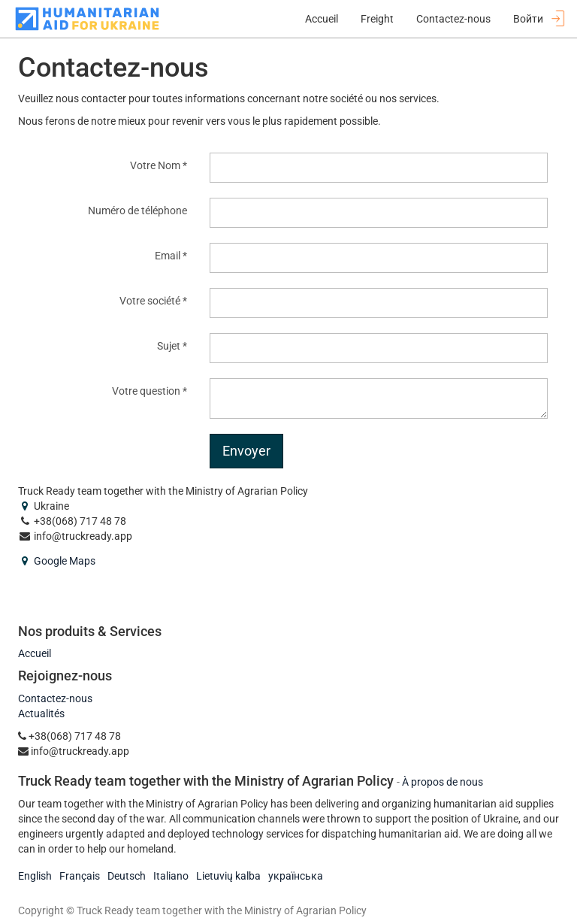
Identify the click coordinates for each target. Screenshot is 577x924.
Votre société (150, 301)
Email (168, 256)
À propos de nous (443, 782)
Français (80, 876)
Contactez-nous (55, 698)
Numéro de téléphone (137, 211)
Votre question (146, 391)
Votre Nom (155, 165)
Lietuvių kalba (228, 876)
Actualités (41, 713)
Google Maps (65, 561)
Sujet (169, 346)
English (35, 876)
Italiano (171, 876)
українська (296, 876)
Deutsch (127, 876)
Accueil (35, 653)
